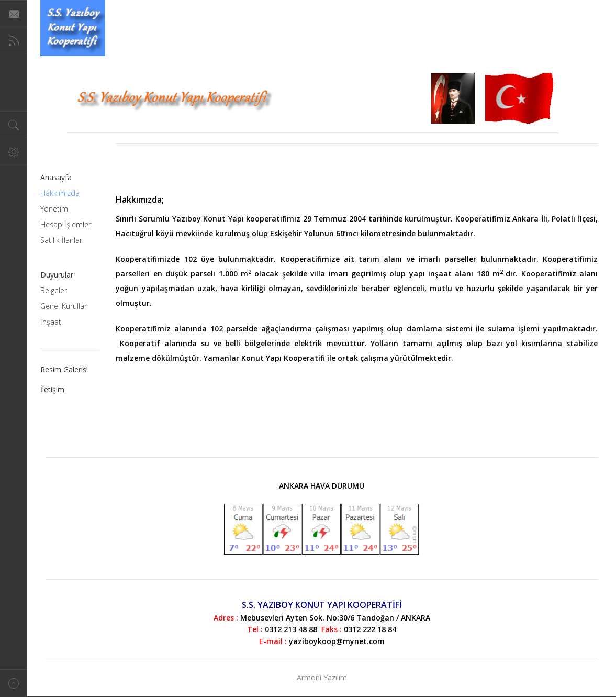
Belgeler (54, 290)
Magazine (73, 28)
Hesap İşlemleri (66, 224)
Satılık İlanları (62, 240)
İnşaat (51, 322)
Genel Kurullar (64, 306)
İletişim (52, 389)
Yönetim (54, 209)
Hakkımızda (60, 193)
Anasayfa (56, 177)
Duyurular (57, 275)
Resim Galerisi (64, 369)
